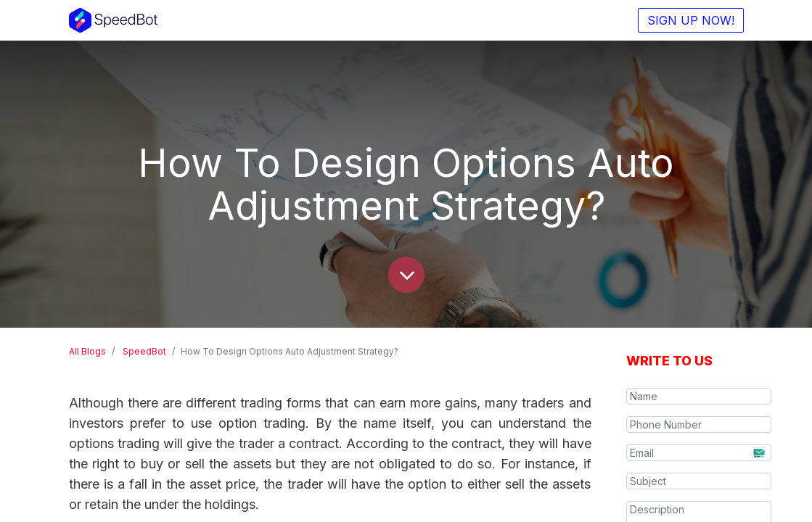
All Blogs (87, 351)
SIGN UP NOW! (691, 20)
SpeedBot (144, 351)
